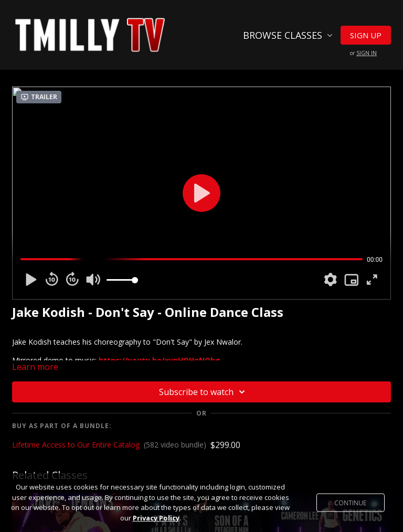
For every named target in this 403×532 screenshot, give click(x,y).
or (363, 53)
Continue (351, 503)
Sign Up (366, 35)
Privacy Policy (156, 518)
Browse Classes (288, 35)
